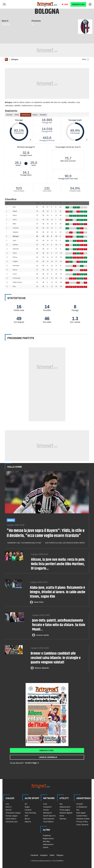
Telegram (60, 855)
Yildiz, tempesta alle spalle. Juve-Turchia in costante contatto (65, 543)
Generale (9, 115)
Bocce (27, 819)
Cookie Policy (82, 816)
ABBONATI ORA (78, 4)
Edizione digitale (66, 813)
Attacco (35, 115)
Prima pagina (65, 810)
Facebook (34, 855)
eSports (28, 822)
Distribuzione (26, 115)
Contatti (80, 804)
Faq (78, 810)
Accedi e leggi (32, 763)
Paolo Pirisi (39, 602)
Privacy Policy (82, 822)
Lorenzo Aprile (42, 635)
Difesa (17, 115)
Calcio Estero (11, 819)
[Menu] (4, 4)
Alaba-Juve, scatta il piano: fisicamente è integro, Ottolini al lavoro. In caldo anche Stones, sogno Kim (58, 592)
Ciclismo (28, 810)
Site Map (46, 841)
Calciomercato (12, 822)
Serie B (9, 810)
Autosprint (47, 807)
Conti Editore (48, 822)
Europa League (12, 816)
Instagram (44, 855)
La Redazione (82, 807)
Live (66, 4)
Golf (26, 816)
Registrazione (48, 838)
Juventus (11, 520)
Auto (45, 804)
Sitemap (63, 819)
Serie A (9, 807)
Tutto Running (30, 813)
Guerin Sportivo (49, 816)
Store (62, 816)
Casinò (46, 847)
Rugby (27, 807)
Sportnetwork (49, 819)
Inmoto (46, 810)
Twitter (52, 855)
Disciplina (43, 115)
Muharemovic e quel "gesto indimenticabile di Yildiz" (25, 543)
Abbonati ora (46, 750)
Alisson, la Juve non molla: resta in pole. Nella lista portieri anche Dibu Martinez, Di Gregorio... (58, 564)
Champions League (13, 813)
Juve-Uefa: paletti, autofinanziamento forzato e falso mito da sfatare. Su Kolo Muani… (59, 625)
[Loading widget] (47, 152)
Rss (61, 804)
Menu (86, 59)
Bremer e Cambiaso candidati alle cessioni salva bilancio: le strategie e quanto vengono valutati (56, 658)
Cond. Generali (82, 825)
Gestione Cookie (83, 819)
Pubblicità (47, 836)
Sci (26, 804)
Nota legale (81, 813)
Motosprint (47, 813)
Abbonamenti (65, 807)
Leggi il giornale (48, 757)
